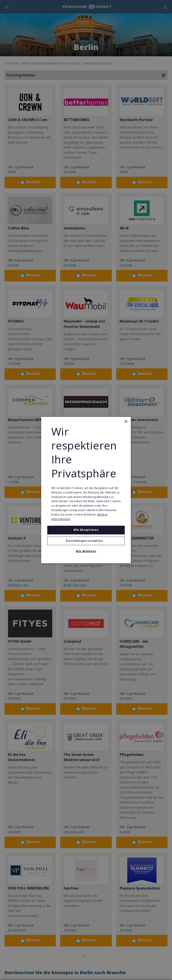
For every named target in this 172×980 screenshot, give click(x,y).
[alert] (86, 490)
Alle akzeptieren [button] (86, 530)
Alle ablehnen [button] (86, 551)
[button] (86, 541)
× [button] (126, 422)
